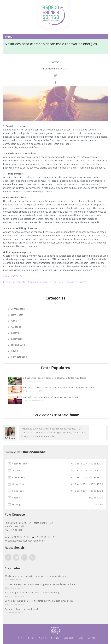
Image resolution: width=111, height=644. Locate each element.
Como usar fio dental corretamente (22, 609)
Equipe (31, 638)
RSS (32, 557)
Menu (9, 37)
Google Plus (24, 557)
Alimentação (18, 309)
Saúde (15, 351)
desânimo (33, 282)
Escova (15, 333)
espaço (44, 282)
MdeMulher (17, 276)
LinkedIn (16, 557)
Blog (81, 638)
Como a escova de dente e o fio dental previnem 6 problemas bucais (39, 601)
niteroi (53, 282)
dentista (21, 282)
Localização (69, 638)
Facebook (8, 557)
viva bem (81, 282)
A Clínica (43, 638)
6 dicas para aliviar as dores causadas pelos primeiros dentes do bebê (59, 387)
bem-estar (9, 282)
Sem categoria (19, 357)
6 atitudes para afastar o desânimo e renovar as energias (52, 397)
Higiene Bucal (18, 345)
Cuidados (16, 327)
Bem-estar (17, 315)
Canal (14, 321)
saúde (62, 282)
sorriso (71, 282)
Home (21, 638)
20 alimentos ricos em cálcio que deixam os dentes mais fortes (55, 378)
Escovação (17, 339)
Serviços (55, 638)
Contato (92, 638)
